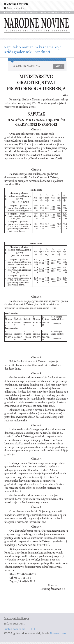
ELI (33, 629)
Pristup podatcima (15, 629)
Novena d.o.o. (58, 634)
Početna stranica (15, 8)
